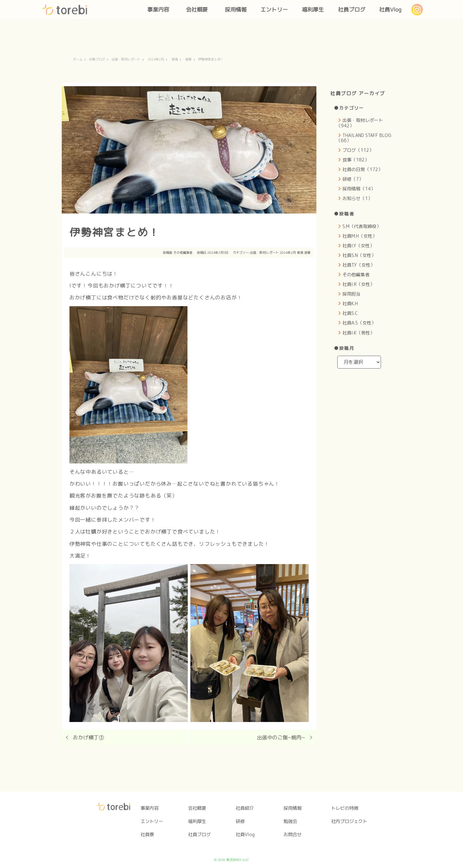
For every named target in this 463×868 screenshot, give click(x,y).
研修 (240, 821)
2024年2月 (156, 59)
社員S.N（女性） (359, 255)
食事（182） (356, 160)
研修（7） (353, 179)
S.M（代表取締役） (362, 226)
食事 (188, 59)
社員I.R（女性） (359, 284)
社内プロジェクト (349, 821)
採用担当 (351, 294)
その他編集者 (183, 252)
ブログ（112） (358, 150)
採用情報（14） (359, 189)
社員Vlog (390, 9)
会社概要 (197, 9)
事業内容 (158, 9)
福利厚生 (313, 9)
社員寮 (147, 835)
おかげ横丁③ (88, 737)
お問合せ (293, 835)
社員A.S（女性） (359, 323)
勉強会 (290, 821)
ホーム (78, 59)
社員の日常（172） (363, 169)
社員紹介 (245, 808)
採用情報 (236, 9)
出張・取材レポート (126, 59)
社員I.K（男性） (359, 333)
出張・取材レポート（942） (360, 123)
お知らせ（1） (357, 198)
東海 (175, 59)
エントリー (274, 9)
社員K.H (350, 303)
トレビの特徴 (345, 808)
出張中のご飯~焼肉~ (281, 737)
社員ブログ (352, 9)
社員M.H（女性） (360, 236)
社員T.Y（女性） (359, 265)
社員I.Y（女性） (358, 246)
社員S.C (350, 313)
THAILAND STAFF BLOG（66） (364, 138)
